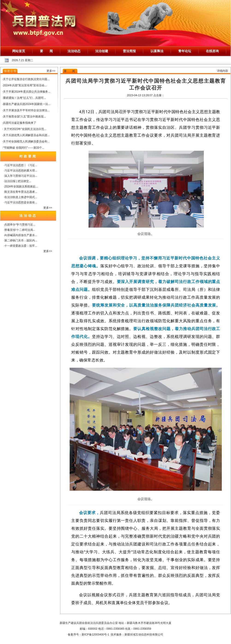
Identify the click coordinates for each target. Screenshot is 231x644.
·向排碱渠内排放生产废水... (20, 235)
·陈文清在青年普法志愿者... (20, 192)
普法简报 (129, 51)
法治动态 (74, 51)
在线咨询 (212, 51)
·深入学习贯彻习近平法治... (20, 176)
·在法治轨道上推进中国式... (20, 197)
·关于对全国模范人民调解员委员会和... (26, 141)
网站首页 (19, 51)
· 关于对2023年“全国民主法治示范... (24, 129)
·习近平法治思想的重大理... (20, 171)
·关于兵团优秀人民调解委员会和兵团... (26, 135)
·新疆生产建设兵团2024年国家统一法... (26, 104)
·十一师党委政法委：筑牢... (20, 246)
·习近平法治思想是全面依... (20, 202)
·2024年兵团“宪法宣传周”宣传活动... (24, 85)
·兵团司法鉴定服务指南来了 (19, 123)
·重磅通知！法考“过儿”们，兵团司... (24, 98)
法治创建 (102, 51)
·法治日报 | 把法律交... (17, 181)
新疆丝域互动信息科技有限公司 (144, 635)
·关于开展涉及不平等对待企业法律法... (26, 110)
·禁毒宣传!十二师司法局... (19, 230)
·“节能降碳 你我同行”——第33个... (23, 148)
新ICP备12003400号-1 (95, 635)
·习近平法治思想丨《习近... (20, 165)
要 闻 (46, 51)
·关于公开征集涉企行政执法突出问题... (26, 79)
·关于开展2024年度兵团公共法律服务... (26, 92)
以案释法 (157, 51)
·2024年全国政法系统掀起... (21, 187)
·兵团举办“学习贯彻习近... (19, 225)
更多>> (51, 71)
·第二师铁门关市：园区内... (20, 241)
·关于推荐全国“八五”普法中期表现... (24, 117)
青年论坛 (185, 51)
